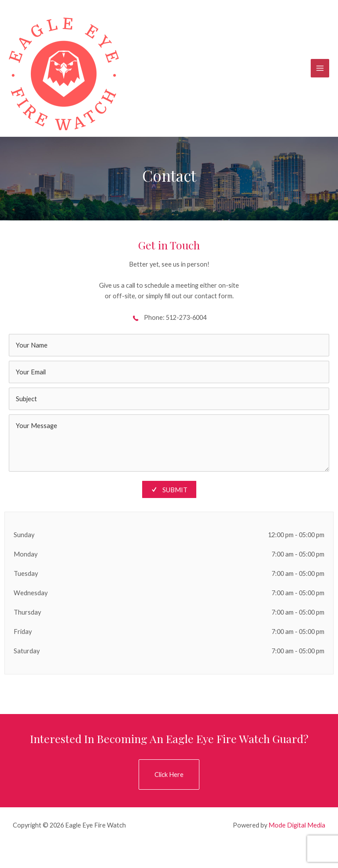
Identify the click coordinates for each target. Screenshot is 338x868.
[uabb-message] (169, 443)
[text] (169, 345)
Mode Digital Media (297, 825)
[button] (169, 775)
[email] (169, 372)
